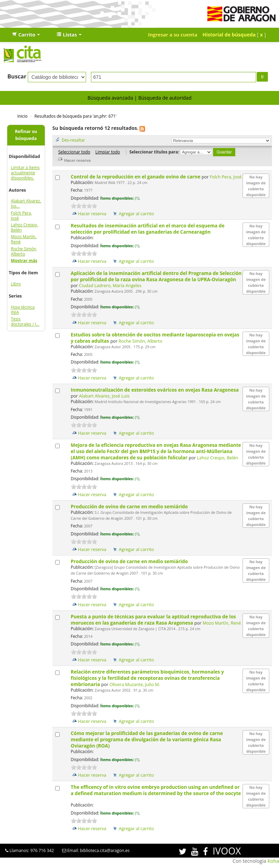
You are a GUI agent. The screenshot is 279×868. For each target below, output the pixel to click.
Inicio (22, 116)
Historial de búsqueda (229, 35)
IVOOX (227, 851)
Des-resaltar (73, 140)
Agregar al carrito (136, 214)
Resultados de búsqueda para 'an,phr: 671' (75, 116)
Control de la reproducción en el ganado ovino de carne (136, 177)
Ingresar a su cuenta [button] (173, 35)
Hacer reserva (92, 214)
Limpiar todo (108, 152)
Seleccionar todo (74, 152)
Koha (273, 861)
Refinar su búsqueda (26, 135)
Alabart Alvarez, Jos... (26, 203)
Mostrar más (24, 261)
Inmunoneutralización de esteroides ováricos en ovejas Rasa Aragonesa (155, 390)
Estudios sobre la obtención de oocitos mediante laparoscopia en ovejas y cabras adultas (155, 338)
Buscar (17, 76)
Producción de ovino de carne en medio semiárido (130, 506)
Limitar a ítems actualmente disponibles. (25, 173)
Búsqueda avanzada (110, 98)
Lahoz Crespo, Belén (24, 227)
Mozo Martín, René (24, 239)
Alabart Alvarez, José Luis (104, 396)
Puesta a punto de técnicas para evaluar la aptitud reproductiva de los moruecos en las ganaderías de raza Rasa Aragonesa (153, 620)
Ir (263, 77)
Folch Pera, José (21, 216)
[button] (26, 35)
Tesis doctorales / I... (25, 322)
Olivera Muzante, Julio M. (135, 685)
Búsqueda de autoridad (165, 98)
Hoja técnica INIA (23, 310)
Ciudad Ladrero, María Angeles (110, 286)
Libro (16, 284)
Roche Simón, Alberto (24, 251)
